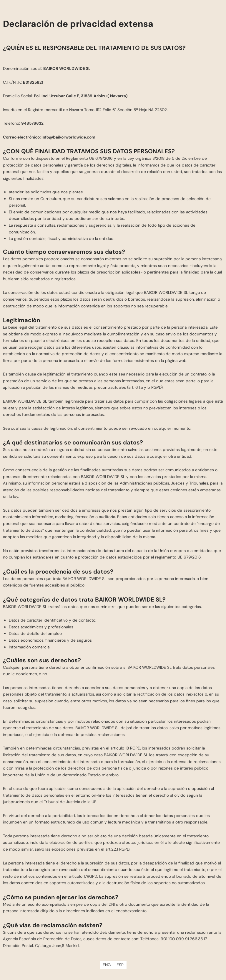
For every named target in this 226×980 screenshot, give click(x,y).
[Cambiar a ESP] (120, 965)
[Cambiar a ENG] (107, 965)
